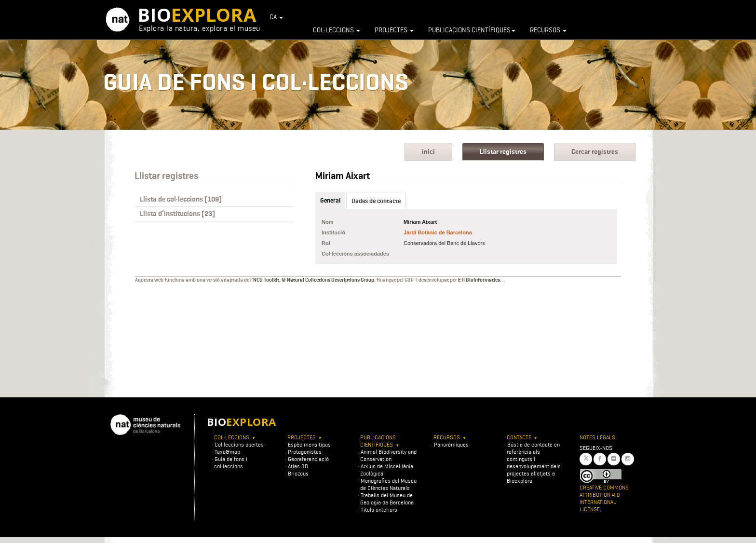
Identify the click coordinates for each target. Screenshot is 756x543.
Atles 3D (298, 466)
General (330, 200)
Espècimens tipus (309, 444)
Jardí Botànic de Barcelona (438, 232)
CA (276, 17)
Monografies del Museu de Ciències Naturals (388, 484)
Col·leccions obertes (239, 444)
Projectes (394, 30)
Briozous (298, 473)
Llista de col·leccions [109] (181, 199)
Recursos (548, 30)
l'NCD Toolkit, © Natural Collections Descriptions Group (312, 280)
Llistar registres (503, 152)
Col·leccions (337, 30)
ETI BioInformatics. (480, 280)
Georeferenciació (308, 459)
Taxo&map (227, 452)
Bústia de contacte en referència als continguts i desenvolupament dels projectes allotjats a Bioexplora (534, 462)
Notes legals (597, 437)
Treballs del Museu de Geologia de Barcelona (387, 499)
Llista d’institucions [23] (177, 214)
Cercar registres (595, 152)
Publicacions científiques (472, 30)
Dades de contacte (376, 201)
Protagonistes (305, 452)
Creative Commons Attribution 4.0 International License (604, 498)
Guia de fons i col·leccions (231, 462)
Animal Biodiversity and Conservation (388, 455)
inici (428, 152)
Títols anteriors (379, 509)
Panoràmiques (451, 444)
